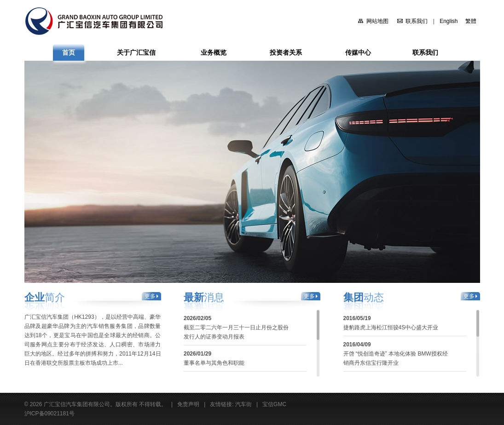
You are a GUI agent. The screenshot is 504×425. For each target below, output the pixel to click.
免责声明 (188, 404)
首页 (69, 52)
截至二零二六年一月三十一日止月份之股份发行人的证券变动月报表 (236, 332)
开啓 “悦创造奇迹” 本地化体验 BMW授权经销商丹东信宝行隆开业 (396, 358)
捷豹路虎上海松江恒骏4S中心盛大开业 (391, 327)
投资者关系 (286, 52)
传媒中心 (358, 52)
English (449, 21)
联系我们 (417, 21)
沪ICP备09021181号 (49, 414)
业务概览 (214, 52)
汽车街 (243, 404)
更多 (150, 296)
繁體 (471, 21)
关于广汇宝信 (136, 52)
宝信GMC (274, 404)
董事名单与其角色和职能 (214, 363)
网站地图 (377, 21)
